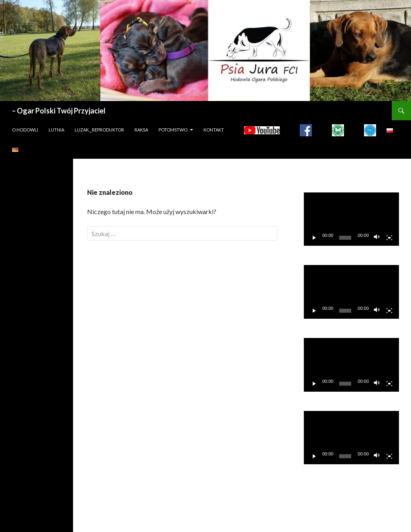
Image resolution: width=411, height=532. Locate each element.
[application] (351, 219)
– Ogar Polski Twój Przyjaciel (59, 111)
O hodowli (25, 130)
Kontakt (214, 130)
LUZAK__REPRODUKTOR (99, 130)
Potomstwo (173, 130)
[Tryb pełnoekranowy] (389, 238)
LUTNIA (56, 130)
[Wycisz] (377, 238)
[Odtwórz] (314, 238)
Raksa (141, 130)
